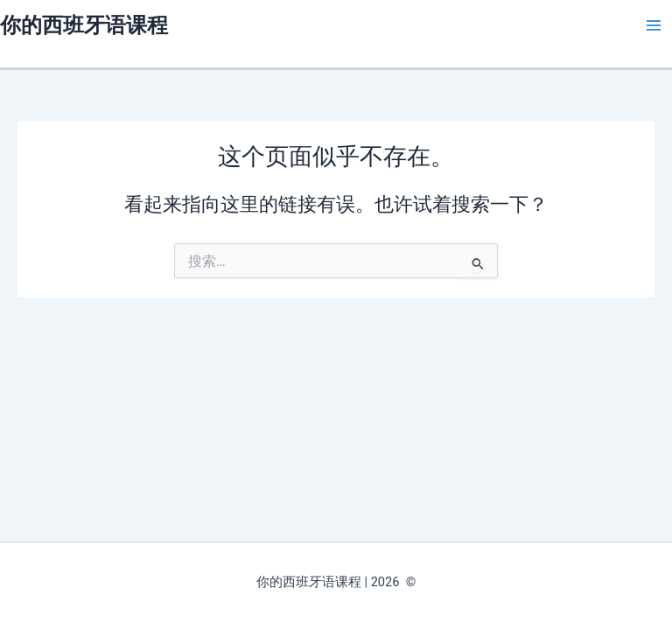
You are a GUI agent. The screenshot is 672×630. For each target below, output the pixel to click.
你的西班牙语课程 (84, 25)
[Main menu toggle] (654, 25)
